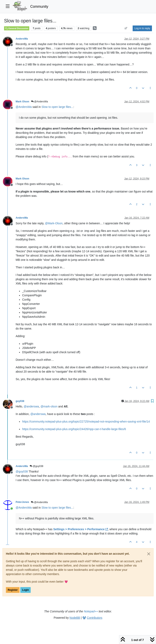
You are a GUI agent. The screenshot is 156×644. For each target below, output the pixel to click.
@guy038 (36, 466)
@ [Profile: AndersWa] (24, 107)
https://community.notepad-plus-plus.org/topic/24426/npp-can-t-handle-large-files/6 (74, 429)
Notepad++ (91, 611)
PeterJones (22, 502)
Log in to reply (142, 28)
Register (13, 590)
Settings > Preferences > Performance (81, 529)
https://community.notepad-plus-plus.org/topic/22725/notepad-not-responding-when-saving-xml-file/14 (86, 422)
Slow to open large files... (57, 107)
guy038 (20, 401)
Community (39, 7)
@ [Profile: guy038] (22, 471)
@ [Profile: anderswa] (31, 406)
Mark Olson (22, 102)
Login (25, 590)
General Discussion (17, 28)
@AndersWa (40, 102)
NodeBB (75, 618)
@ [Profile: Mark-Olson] (54, 223)
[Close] (149, 554)
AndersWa (22, 39)
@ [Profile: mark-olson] (49, 406)
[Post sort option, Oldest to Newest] (126, 28)
